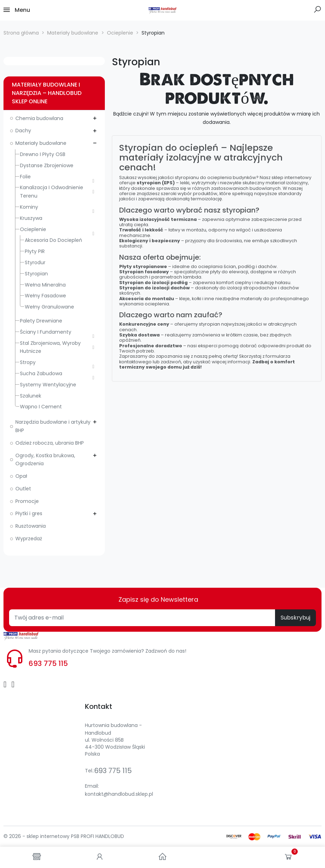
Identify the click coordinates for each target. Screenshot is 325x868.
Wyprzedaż (29, 539)
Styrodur (35, 262)
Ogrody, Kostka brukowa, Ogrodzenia (45, 460)
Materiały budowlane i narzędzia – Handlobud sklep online (47, 93)
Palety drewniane (41, 321)
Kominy (29, 207)
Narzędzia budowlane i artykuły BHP (53, 426)
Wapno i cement (41, 407)
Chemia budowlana (39, 118)
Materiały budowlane (41, 143)
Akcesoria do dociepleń (53, 240)
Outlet (23, 489)
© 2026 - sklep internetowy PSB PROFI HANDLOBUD (64, 836)
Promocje (27, 501)
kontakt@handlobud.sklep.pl (119, 794)
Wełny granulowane (49, 307)
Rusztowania (31, 526)
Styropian (36, 274)
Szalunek (31, 396)
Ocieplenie (33, 229)
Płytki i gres (29, 513)
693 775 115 (48, 663)
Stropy (28, 362)
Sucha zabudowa (41, 373)
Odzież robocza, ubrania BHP (50, 443)
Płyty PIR (35, 251)
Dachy (23, 131)
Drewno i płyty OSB (43, 154)
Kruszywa (31, 218)
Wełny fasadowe (45, 296)
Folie (25, 177)
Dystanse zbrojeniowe (47, 165)
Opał (21, 476)
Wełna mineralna (45, 285)
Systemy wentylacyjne (48, 385)
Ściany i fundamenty (46, 332)
